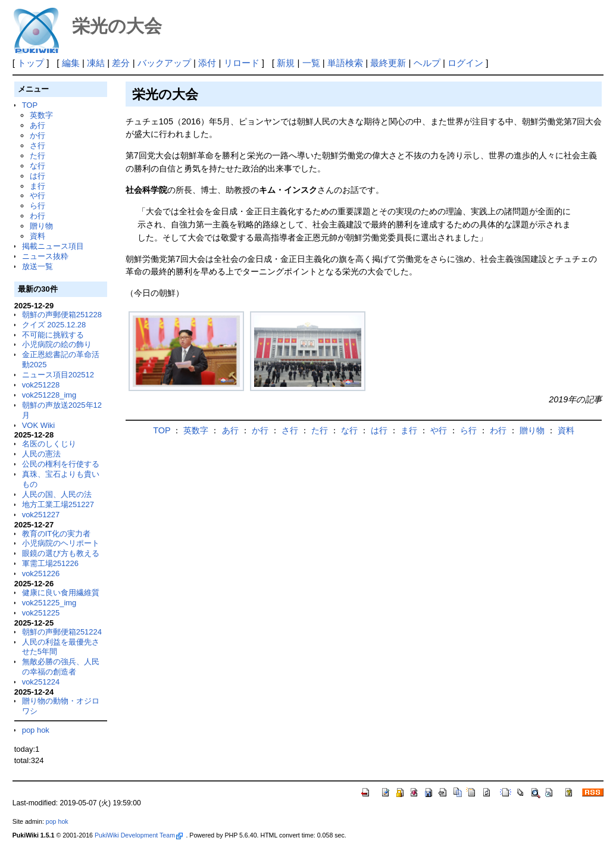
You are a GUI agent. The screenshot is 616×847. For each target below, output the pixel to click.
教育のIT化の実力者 (57, 534)
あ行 (37, 125)
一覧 (311, 63)
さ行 (37, 146)
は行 (37, 176)
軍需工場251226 (50, 563)
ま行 (37, 186)
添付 (207, 63)
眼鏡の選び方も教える (61, 553)
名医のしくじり (49, 444)
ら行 (37, 206)
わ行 (37, 216)
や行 (37, 196)
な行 (37, 166)
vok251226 (41, 573)
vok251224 (41, 682)
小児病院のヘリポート (61, 543)
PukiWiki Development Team (139, 835)
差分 (121, 63)
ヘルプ (427, 63)
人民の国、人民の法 (57, 494)
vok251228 (41, 385)
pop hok (36, 730)
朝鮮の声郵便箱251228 (62, 315)
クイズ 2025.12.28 (54, 325)
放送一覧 (37, 266)
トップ (31, 63)
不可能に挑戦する (53, 335)
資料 (37, 236)
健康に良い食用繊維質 (61, 593)
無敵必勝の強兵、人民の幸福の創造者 (61, 667)
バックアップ (164, 63)
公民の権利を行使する (61, 464)
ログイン (465, 63)
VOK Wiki (39, 425)
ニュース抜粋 (45, 256)
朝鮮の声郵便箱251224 (62, 632)
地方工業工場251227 (58, 504)
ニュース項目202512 (58, 375)
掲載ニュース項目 (53, 246)
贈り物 (41, 226)
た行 (37, 156)
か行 (37, 135)
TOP (30, 105)
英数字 (41, 115)
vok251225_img (49, 603)
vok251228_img (49, 395)
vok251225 (41, 613)
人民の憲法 (41, 454)
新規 (286, 63)
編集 (71, 63)
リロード (242, 63)
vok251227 (41, 515)
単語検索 (345, 63)
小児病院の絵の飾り (57, 344)
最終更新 (388, 63)
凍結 (96, 63)
